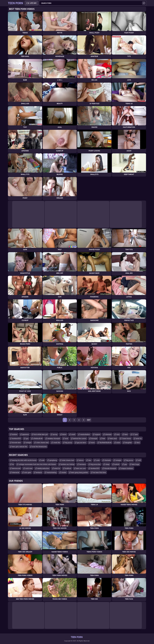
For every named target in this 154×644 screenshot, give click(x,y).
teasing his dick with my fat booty (24, 460)
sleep (107, 464)
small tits (57, 442)
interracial (16, 472)
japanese (26, 434)
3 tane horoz (126, 438)
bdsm (64, 434)
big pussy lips (96, 464)
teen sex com (81, 468)
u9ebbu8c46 (38, 438)
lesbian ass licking (68, 464)
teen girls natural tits (20, 447)
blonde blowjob (110, 468)
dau (90, 460)
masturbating (52, 472)
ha (13, 464)
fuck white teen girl (41, 434)
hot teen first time (99, 472)
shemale (108, 434)
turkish (117, 464)
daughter (128, 442)
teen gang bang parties (80, 472)
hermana (82, 464)
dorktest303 (16, 438)
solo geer (28, 472)
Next (89, 420)
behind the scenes (80, 438)
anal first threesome (39, 447)
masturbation (85, 434)
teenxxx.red (16, 468)
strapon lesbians (127, 468)
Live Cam (33, 3)
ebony (81, 460)
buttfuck (68, 468)
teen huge (135, 464)
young (55, 434)
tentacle (39, 472)
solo (118, 434)
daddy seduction (43, 468)
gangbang (53, 460)
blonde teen (16, 442)
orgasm (98, 434)
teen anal (113, 438)
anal (67, 438)
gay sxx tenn (81, 442)
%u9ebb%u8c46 (106, 442)
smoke (64, 472)
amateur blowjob (54, 438)
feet (104, 438)
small (73, 434)
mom (93, 442)
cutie (98, 460)
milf (139, 460)
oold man (29, 468)
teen (126, 434)
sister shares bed (42, 442)
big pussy (68, 442)
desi (138, 442)
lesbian (15, 434)
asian (118, 442)
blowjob (94, 438)
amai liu (139, 438)
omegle (29, 442)
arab (43, 460)
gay (27, 438)
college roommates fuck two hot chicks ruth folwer (37, 464)
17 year (135, 434)
